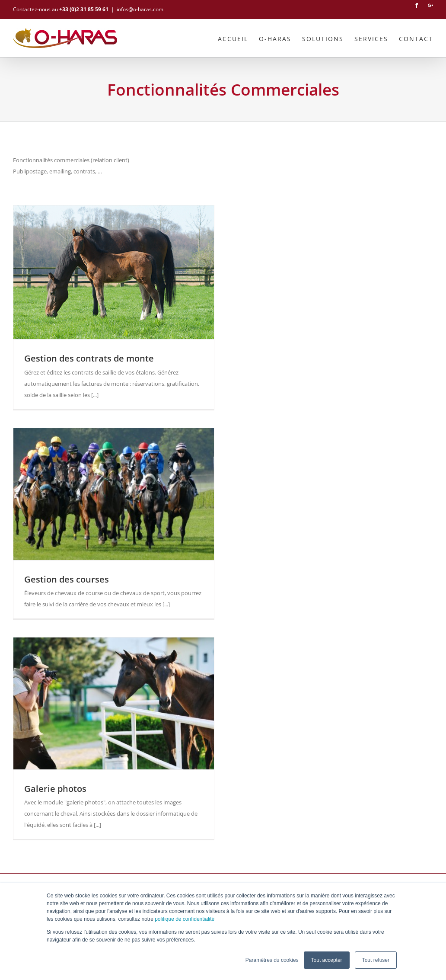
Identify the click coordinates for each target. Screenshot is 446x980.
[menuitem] (238, 38)
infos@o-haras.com (140, 9)
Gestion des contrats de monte (89, 358)
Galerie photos (55, 789)
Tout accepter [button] (327, 960)
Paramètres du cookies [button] (272, 960)
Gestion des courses (67, 579)
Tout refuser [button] (376, 960)
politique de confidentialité (185, 919)
